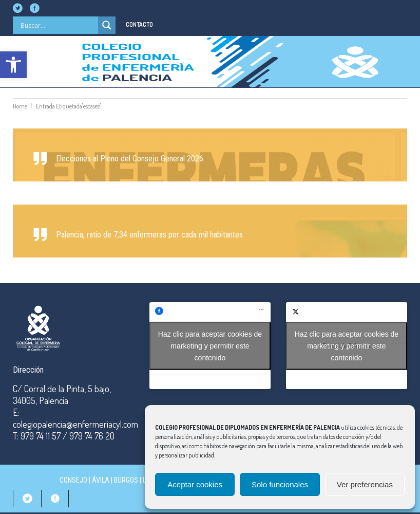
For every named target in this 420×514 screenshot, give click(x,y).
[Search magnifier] (107, 25)
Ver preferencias (365, 484)
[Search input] (58, 25)
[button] (13, 65)
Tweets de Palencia (347, 346)
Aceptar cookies (195, 484)
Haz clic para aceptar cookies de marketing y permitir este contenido (210, 345)
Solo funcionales (280, 484)
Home (20, 106)
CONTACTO (139, 24)
